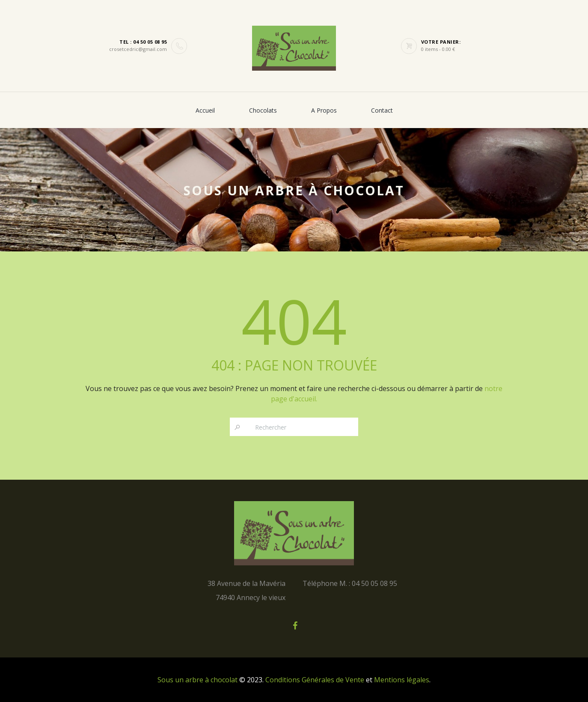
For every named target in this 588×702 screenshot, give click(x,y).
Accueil (205, 110)
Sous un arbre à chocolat (197, 680)
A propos (324, 110)
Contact (382, 110)
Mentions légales (402, 680)
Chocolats (263, 110)
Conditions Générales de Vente (315, 680)
